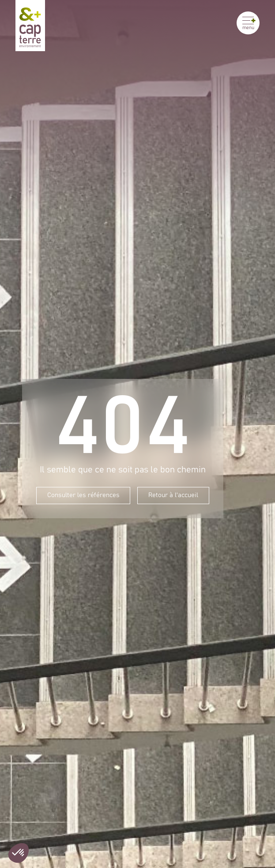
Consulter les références (83, 495)
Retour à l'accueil (173, 495)
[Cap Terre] (30, 26)
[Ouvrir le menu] (248, 23)
